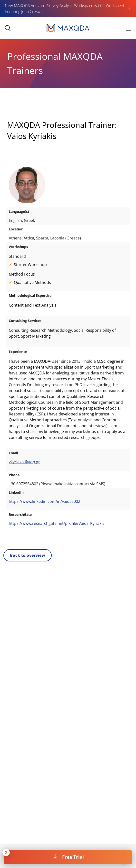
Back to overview (28, 555)
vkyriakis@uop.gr (24, 462)
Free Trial (73, 857)
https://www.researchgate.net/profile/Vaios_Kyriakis (57, 523)
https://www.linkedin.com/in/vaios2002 (44, 501)
